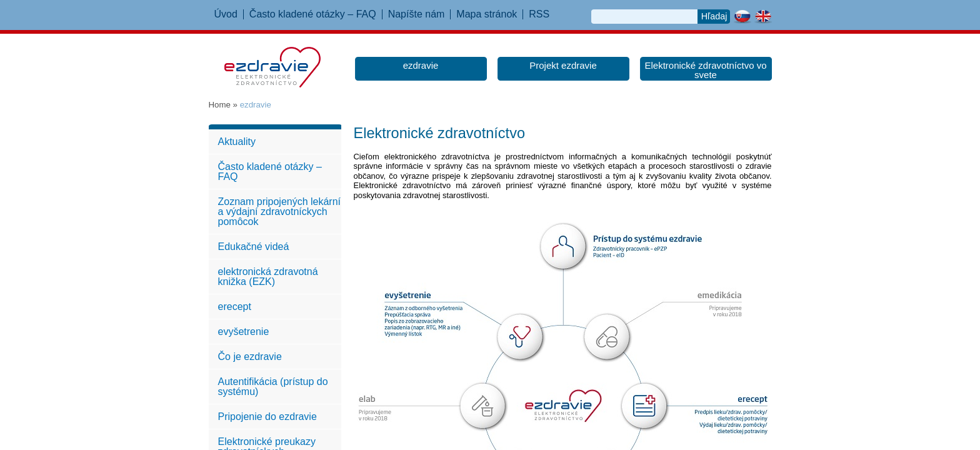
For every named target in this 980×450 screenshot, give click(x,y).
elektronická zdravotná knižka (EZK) (268, 277)
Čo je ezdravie (250, 357)
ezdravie (421, 65)
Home (220, 105)
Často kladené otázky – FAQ (313, 14)
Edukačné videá (254, 247)
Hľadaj (714, 16)
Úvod (226, 14)
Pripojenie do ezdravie (267, 417)
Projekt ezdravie (563, 65)
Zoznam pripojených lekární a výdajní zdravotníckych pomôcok (280, 212)
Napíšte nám (417, 14)
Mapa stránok (487, 14)
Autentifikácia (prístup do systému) (273, 387)
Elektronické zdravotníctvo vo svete (705, 70)
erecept (235, 307)
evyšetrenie (244, 332)
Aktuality (237, 142)
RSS (539, 14)
